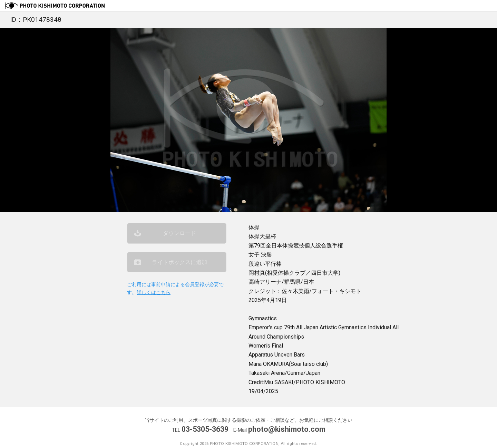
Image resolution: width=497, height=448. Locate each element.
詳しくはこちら (154, 293)
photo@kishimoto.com (287, 429)
